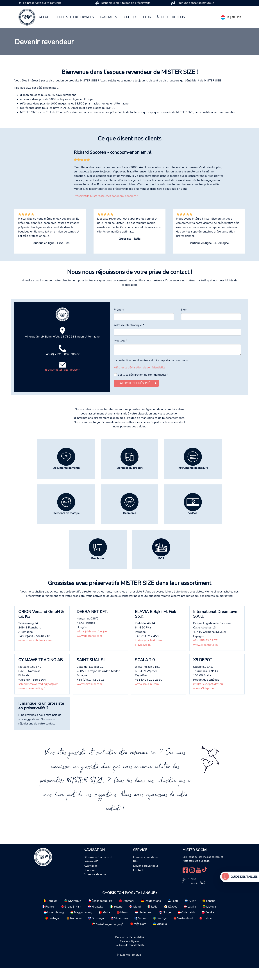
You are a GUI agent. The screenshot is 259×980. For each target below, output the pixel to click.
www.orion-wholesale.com (36, 652)
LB (228, 17)
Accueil (45, 17)
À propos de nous (171, 17)
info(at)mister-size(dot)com (62, 381)
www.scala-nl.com (147, 696)
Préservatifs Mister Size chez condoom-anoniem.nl (107, 208)
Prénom (119, 321)
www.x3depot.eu (204, 700)
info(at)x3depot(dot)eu (208, 696)
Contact (138, 882)
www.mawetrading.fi (32, 700)
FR (233, 17)
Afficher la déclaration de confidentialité (140, 379)
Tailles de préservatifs (75, 17)
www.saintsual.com (89, 696)
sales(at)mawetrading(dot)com (38, 696)
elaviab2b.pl (143, 657)
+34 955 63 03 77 (205, 652)
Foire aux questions (146, 869)
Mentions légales (129, 953)
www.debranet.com (89, 648)
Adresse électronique (129, 337)
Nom (184, 321)
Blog (147, 17)
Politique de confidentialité (130, 957)
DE (239, 17)
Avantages (108, 17)
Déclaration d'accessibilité (129, 949)
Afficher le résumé (135, 395)
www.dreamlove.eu (206, 657)
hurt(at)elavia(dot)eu (148, 652)
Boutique (130, 17)
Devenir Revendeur (146, 878)
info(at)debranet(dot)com (93, 643)
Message (121, 352)
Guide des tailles (244, 877)
